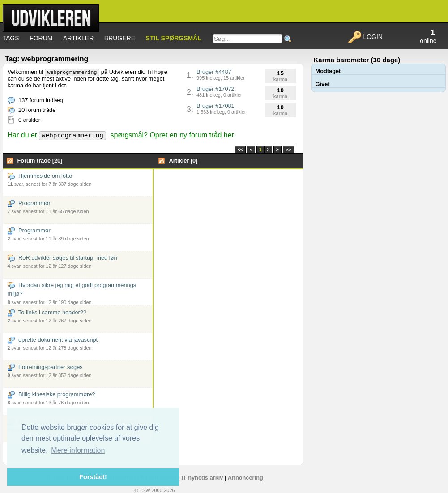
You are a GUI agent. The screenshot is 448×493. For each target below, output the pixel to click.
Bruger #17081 (221, 109)
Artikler (78, 38)
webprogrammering (72, 72)
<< (240, 150)
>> (288, 150)
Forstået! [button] (93, 477)
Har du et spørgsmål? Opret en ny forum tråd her (121, 135)
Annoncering (245, 478)
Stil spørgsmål (174, 38)
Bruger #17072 (219, 92)
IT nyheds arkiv (202, 478)
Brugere (120, 38)
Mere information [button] (78, 450)
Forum (41, 38)
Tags (11, 38)
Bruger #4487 (221, 75)
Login (365, 37)
